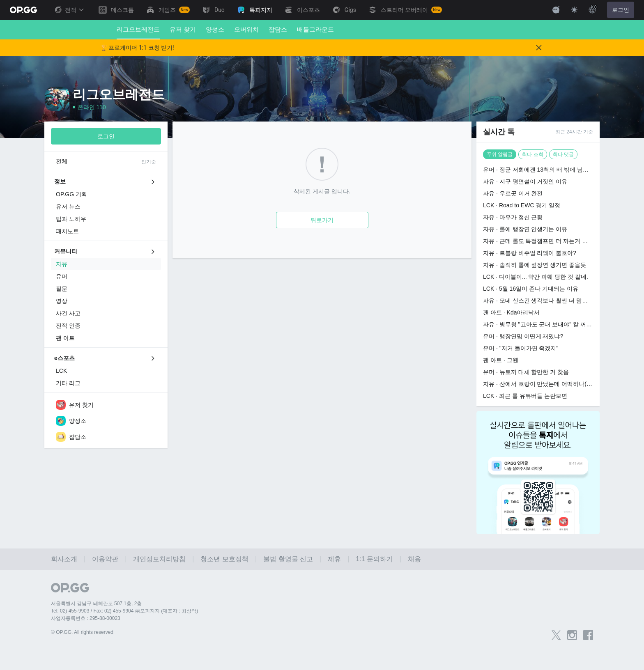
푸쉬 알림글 (500, 154)
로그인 (621, 10)
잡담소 (278, 29)
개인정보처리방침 (159, 559)
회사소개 (64, 559)
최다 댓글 (563, 154)
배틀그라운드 (315, 29)
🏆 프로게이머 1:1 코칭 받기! (137, 48)
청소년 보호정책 (224, 559)
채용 (414, 559)
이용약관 (105, 559)
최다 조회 (532, 154)
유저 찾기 (183, 29)
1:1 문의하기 (374, 559)
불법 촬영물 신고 (288, 559)
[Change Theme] (574, 10)
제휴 (334, 559)
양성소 (215, 29)
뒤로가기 (322, 220)
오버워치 (246, 29)
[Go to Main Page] (23, 10)
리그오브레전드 (138, 33)
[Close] (539, 48)
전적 (69, 10)
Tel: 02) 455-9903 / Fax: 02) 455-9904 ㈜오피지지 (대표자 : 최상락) (124, 611)
